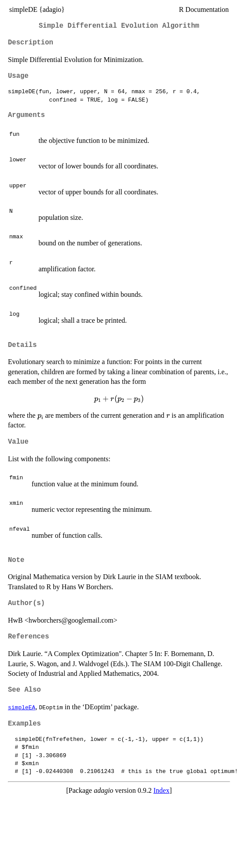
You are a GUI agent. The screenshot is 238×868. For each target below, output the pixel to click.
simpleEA (22, 707)
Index (161, 790)
